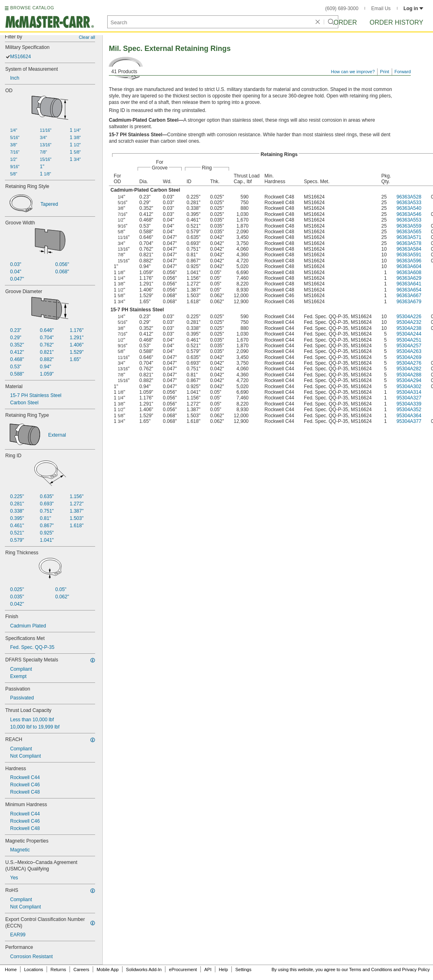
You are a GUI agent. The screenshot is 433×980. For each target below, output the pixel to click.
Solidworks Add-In (144, 969)
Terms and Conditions (371, 969)
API (208, 969)
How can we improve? (353, 72)
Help (224, 969)
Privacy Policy (416, 969)
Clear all (87, 37)
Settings (243, 969)
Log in (413, 8)
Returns (58, 969)
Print (385, 72)
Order (345, 22)
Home (11, 969)
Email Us (381, 8)
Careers (81, 969)
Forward (403, 72)
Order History (396, 22)
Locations (34, 969)
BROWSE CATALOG (32, 8)
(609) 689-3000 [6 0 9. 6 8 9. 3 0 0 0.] (342, 8)
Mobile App (108, 969)
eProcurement (183, 969)
